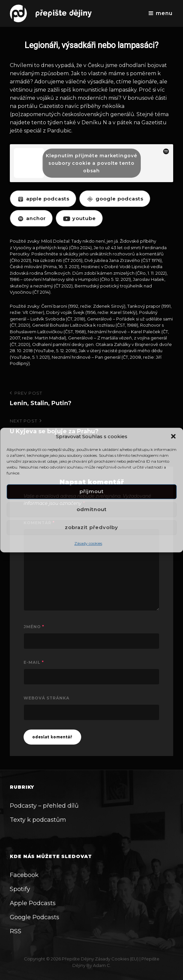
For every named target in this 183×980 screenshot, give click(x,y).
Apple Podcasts (33, 903)
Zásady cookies (88, 543)
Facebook (24, 875)
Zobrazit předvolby (91, 528)
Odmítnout (92, 510)
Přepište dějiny (78, 959)
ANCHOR (31, 218)
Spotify (20, 889)
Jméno (34, 627)
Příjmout (92, 492)
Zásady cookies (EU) (117, 959)
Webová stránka (46, 698)
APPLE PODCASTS (43, 199)
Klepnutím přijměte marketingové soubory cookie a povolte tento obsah (91, 163)
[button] (173, 436)
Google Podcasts (35, 917)
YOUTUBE (79, 218)
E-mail (34, 662)
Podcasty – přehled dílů (44, 806)
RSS (16, 931)
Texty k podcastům (38, 820)
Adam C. (102, 965)
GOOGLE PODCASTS (115, 199)
